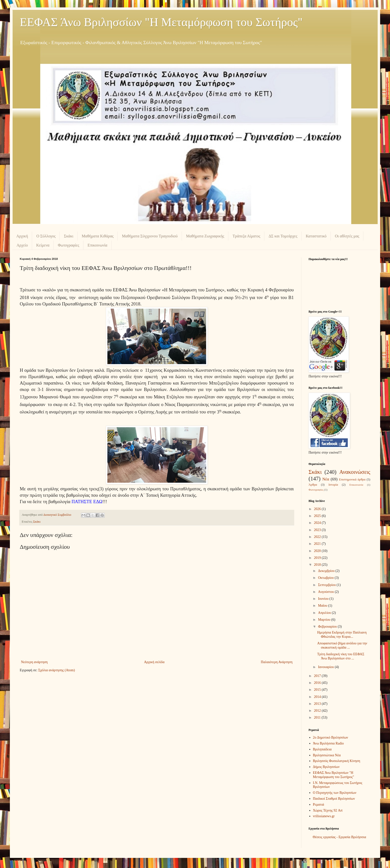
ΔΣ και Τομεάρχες (283, 236)
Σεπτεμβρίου (327, 585)
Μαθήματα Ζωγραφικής (205, 236)
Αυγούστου (326, 592)
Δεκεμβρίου (327, 571)
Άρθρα (313, 485)
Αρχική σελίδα (154, 662)
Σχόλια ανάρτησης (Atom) (57, 670)
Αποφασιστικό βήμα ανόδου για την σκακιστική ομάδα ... (342, 645)
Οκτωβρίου (326, 578)
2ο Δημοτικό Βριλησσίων (331, 737)
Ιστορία (333, 485)
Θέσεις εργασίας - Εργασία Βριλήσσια (339, 837)
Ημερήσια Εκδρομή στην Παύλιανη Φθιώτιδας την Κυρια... (342, 635)
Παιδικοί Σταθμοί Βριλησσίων (334, 799)
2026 (318, 509)
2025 (318, 516)
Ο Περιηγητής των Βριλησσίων (335, 793)
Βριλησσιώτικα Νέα (327, 755)
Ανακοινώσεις (355, 472)
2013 (318, 704)
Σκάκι (69, 236)
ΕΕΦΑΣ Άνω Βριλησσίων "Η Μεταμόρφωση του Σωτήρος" (161, 22)
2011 (318, 717)
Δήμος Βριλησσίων (326, 767)
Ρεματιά (319, 805)
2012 (318, 711)
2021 (318, 544)
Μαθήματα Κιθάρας (98, 236)
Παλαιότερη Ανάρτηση (277, 662)
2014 (318, 697)
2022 (318, 537)
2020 (318, 551)
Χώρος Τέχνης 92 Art (328, 810)
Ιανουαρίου (326, 667)
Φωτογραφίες (68, 245)
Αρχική (22, 236)
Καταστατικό (316, 236)
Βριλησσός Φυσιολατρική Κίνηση (337, 761)
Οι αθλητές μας (347, 236)
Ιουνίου (324, 599)
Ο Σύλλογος (46, 236)
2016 (318, 683)
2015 (318, 690)
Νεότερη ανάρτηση (34, 662)
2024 (318, 523)
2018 (318, 565)
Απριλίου (325, 613)
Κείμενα (43, 245)
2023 (318, 530)
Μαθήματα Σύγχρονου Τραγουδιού (150, 236)
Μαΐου (323, 606)
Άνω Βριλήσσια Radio (328, 743)
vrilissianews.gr (324, 816)
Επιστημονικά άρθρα (352, 479)
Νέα (326, 479)
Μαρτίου (325, 620)
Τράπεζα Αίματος (246, 236)
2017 (318, 676)
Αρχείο (22, 245)
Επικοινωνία (97, 245)
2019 (318, 558)
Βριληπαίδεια (322, 749)
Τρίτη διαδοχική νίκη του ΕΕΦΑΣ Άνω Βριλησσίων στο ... (341, 656)
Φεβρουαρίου (328, 627)
